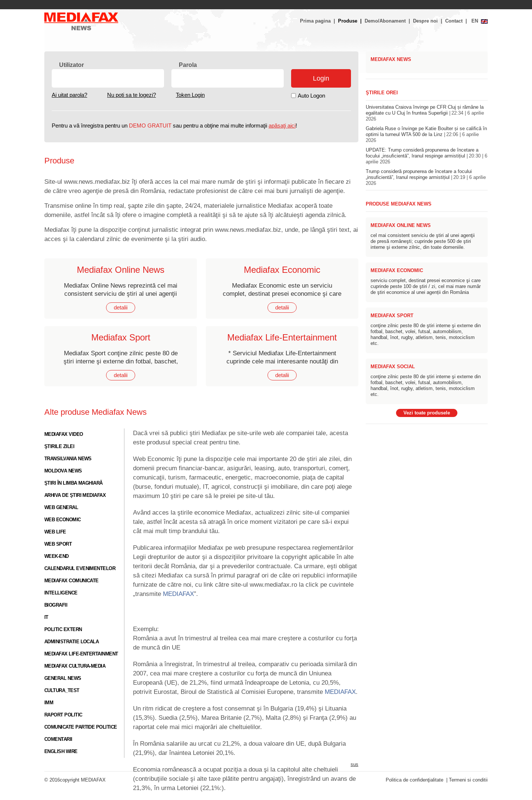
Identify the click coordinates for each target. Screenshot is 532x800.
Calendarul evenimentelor (80, 569)
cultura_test (62, 691)
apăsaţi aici (282, 126)
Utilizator (71, 65)
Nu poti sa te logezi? (132, 95)
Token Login (190, 95)
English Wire (61, 752)
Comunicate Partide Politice (81, 727)
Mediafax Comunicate (71, 581)
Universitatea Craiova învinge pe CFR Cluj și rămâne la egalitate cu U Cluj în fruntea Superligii (425, 113)
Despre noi (425, 21)
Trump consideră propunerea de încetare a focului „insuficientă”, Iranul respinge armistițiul (426, 177)
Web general (61, 508)
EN (475, 21)
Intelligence (61, 593)
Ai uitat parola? (69, 95)
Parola (188, 65)
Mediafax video (64, 434)
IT (46, 617)
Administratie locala (71, 642)
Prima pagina (315, 21)
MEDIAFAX (178, 594)
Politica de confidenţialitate (415, 780)
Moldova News (63, 471)
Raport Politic (63, 715)
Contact (454, 21)
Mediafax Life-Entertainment (81, 654)
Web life (55, 532)
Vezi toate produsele (427, 413)
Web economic (63, 520)
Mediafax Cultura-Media (75, 666)
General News (63, 678)
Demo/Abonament (385, 21)
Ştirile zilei (59, 447)
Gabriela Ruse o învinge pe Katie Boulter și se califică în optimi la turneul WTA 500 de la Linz (426, 135)
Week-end (57, 556)
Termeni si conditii (468, 780)
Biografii (56, 605)
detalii (121, 308)
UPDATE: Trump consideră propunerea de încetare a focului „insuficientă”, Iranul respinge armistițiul (427, 156)
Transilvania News (68, 459)
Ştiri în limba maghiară (74, 483)
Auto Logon (311, 96)
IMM (49, 703)
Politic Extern (63, 630)
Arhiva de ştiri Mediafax (75, 495)
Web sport (58, 544)
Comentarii (58, 739)
